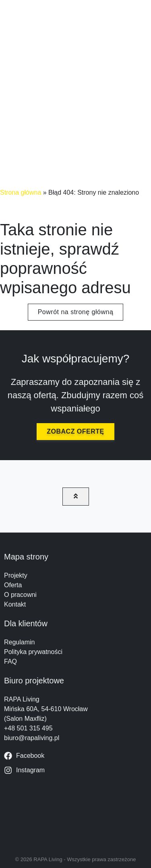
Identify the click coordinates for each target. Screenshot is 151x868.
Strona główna (21, 192)
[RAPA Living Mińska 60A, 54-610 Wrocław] (75, 813)
